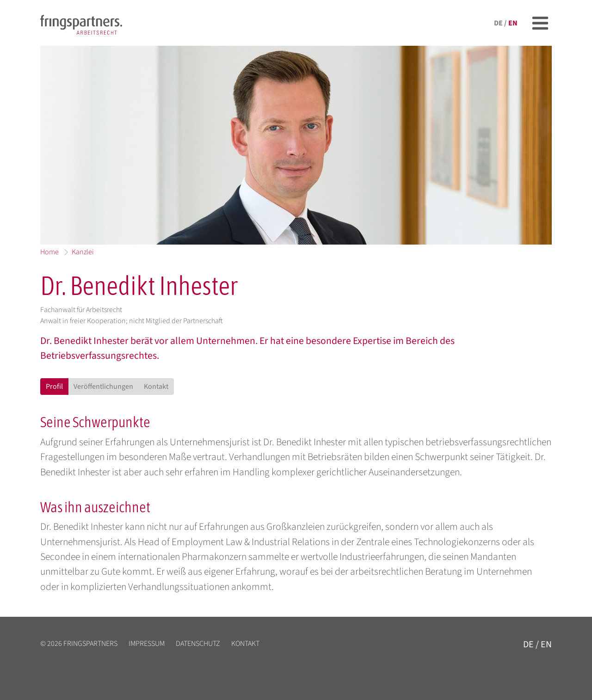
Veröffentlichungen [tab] (103, 387)
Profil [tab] (54, 387)
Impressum (147, 644)
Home (49, 252)
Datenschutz (198, 644)
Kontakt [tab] (156, 387)
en (513, 23)
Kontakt (245, 644)
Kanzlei (83, 252)
